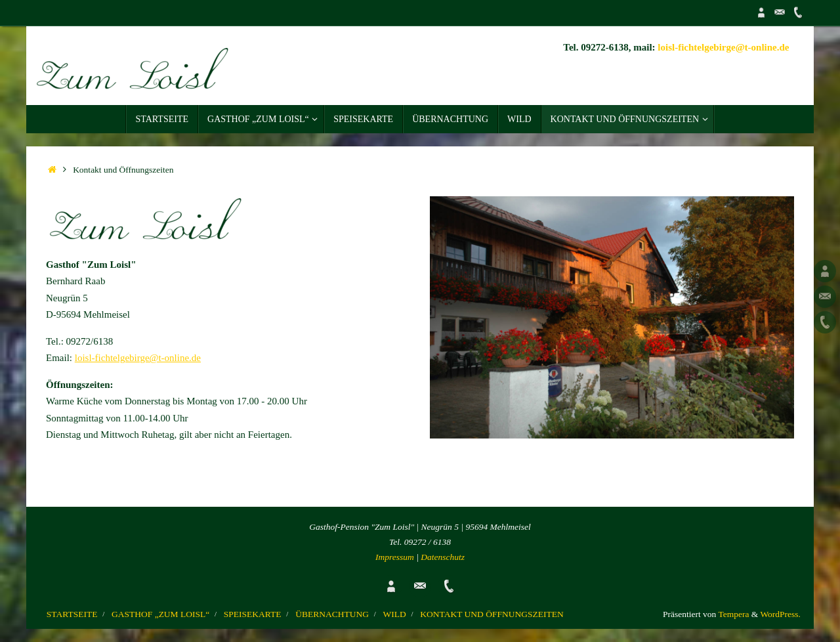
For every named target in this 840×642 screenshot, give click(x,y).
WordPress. (780, 614)
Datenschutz (443, 557)
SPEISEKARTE (253, 614)
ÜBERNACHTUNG (332, 614)
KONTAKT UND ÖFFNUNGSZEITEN (492, 614)
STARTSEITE (72, 614)
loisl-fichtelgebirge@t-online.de (723, 47)
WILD (395, 614)
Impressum (395, 557)
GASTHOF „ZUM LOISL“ (160, 614)
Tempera (733, 614)
